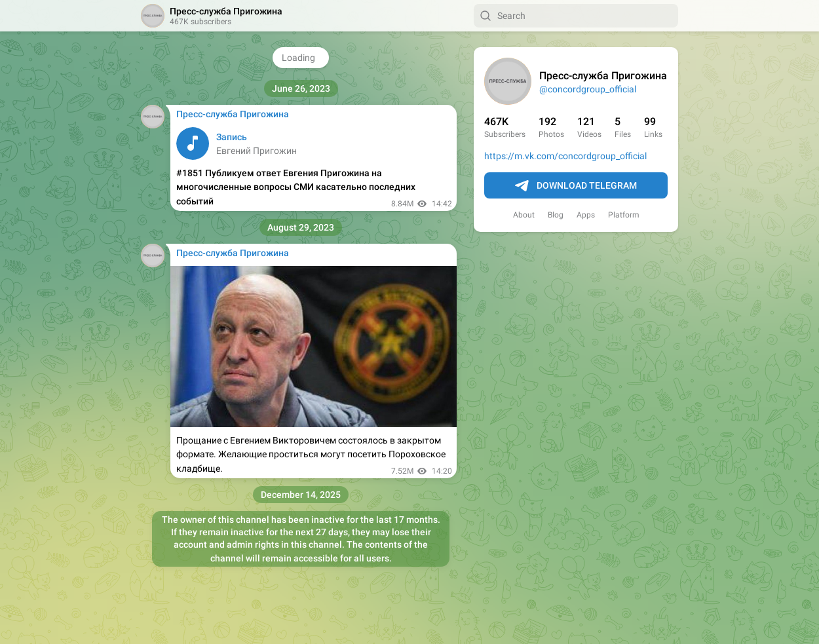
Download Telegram (576, 186)
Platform (624, 215)
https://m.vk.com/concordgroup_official (565, 156)
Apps (586, 215)
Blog (556, 215)
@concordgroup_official (588, 89)
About (524, 215)
